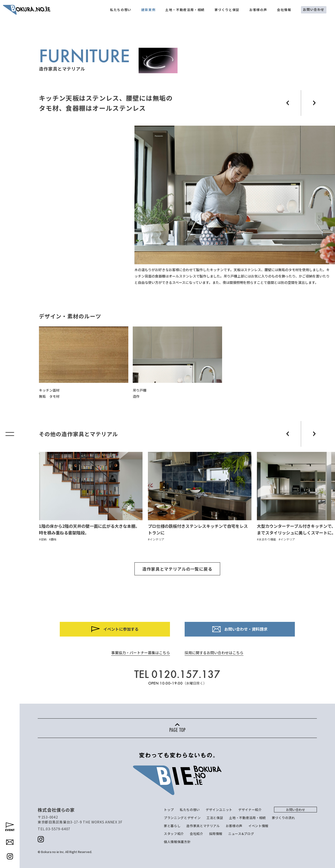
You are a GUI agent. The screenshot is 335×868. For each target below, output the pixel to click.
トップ (169, 810)
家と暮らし (172, 826)
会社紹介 (197, 834)
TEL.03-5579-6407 (54, 829)
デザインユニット (219, 810)
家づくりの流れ (284, 818)
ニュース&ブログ (241, 834)
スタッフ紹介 (174, 834)
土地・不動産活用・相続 (185, 10)
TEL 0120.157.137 (177, 674)
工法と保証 (215, 818)
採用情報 (216, 834)
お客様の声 (258, 10)
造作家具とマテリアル (203, 826)
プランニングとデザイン (182, 818)
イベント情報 (258, 826)
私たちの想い (121, 10)
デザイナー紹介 (250, 810)
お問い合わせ (314, 9)
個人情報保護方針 (177, 842)
